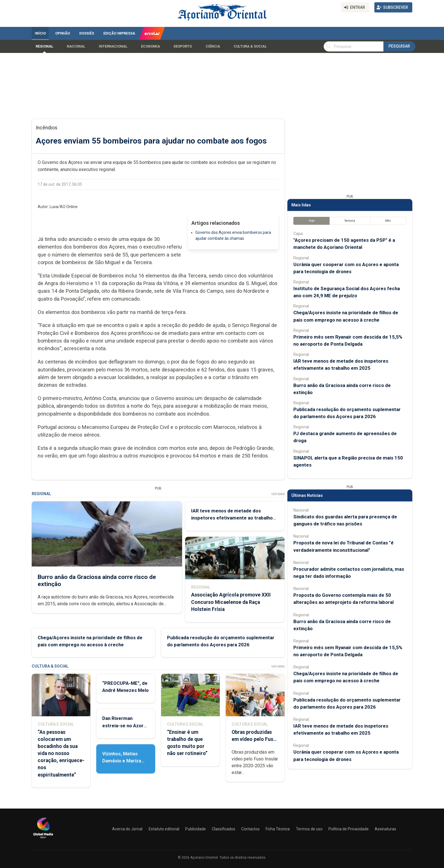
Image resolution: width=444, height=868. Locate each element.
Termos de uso (309, 829)
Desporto (183, 46)
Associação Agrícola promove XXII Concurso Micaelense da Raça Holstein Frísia (231, 602)
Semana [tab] (350, 221)
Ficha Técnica (278, 829)
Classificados (224, 829)
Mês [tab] (388, 221)
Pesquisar (399, 46)
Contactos (250, 829)
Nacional (76, 46)
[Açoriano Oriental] (43, 839)
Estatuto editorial (164, 829)
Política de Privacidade (349, 829)
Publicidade (196, 829)
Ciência (213, 46)
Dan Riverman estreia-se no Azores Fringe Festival (126, 725)
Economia (151, 46)
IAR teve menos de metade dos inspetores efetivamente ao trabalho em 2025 (232, 518)
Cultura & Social (250, 46)
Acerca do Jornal (127, 829)
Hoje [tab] (312, 221)
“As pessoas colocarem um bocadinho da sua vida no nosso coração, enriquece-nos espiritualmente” (61, 753)
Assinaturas (385, 829)
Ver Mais (278, 494)
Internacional (113, 46)
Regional (44, 46)
